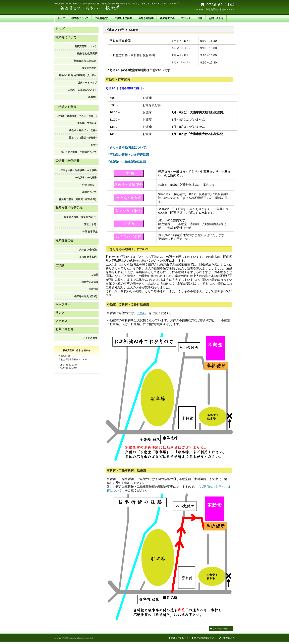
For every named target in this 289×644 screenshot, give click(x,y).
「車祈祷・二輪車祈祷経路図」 (128, 162)
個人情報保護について (205, 638)
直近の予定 (91, 224)
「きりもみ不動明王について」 (128, 147)
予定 (89, 232)
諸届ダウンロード (180, 638)
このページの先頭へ (221, 629)
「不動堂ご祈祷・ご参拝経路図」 (129, 155)
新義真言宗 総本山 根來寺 (94, 8)
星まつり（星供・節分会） (83, 138)
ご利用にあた (228, 638)
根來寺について (66, 37)
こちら (141, 313)
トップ (60, 29)
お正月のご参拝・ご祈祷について (79, 152)
